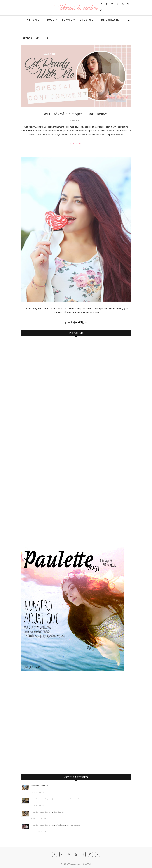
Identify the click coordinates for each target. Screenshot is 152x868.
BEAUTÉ (67, 20)
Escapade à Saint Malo (40, 786)
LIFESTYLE (87, 20)
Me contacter (111, 20)
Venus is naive (75, 864)
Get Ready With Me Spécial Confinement (76, 114)
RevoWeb (87, 864)
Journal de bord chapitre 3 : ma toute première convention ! (56, 825)
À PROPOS (33, 20)
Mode (51, 20)
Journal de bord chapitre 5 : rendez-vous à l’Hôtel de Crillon (56, 799)
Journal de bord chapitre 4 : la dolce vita (48, 812)
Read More (76, 143)
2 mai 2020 (75, 121)
